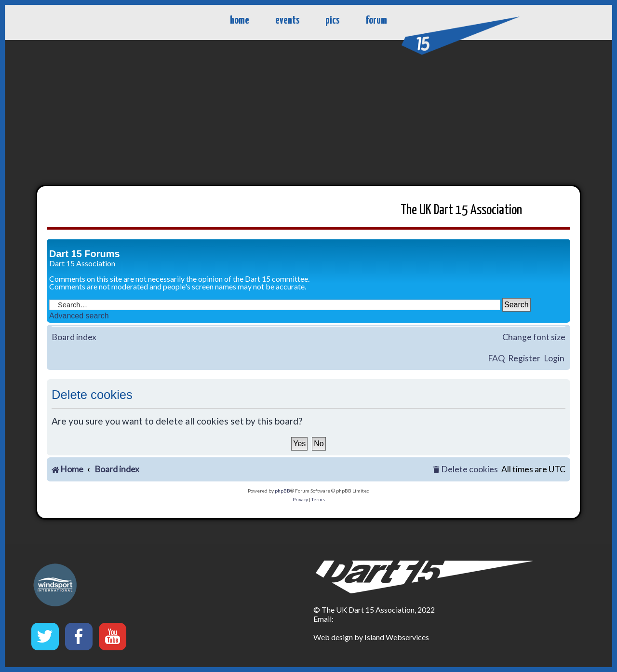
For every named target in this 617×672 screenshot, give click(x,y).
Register (524, 358)
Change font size (534, 337)
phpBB (282, 491)
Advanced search (79, 316)
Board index (74, 337)
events (287, 21)
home (240, 21)
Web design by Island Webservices (371, 637)
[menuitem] (466, 470)
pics (332, 21)
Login (554, 358)
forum (376, 21)
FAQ (496, 358)
